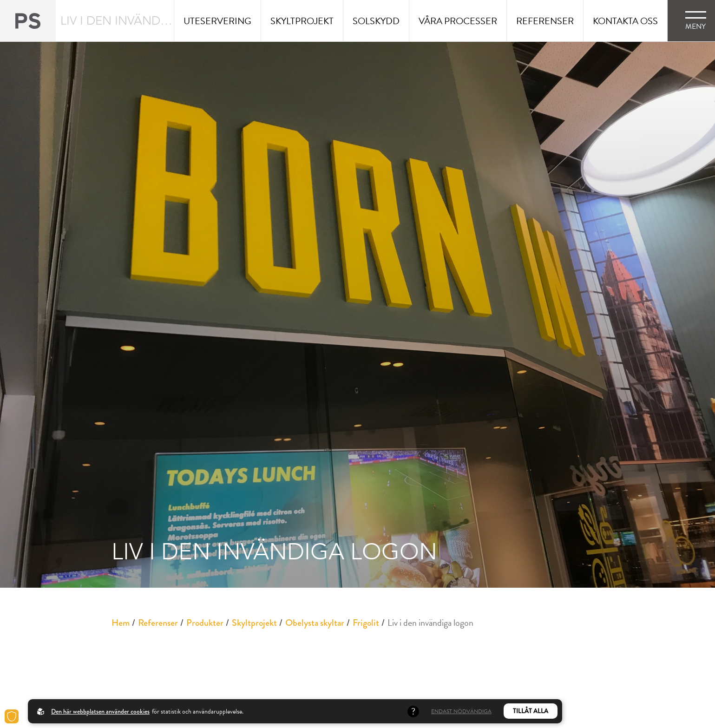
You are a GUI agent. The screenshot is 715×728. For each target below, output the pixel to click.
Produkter (205, 623)
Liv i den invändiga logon (430, 623)
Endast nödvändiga (461, 711)
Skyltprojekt (254, 623)
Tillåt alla (531, 711)
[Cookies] (12, 716)
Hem (121, 623)
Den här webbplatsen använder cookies (100, 711)
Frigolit (366, 623)
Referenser (158, 623)
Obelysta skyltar (315, 623)
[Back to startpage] (28, 21)
